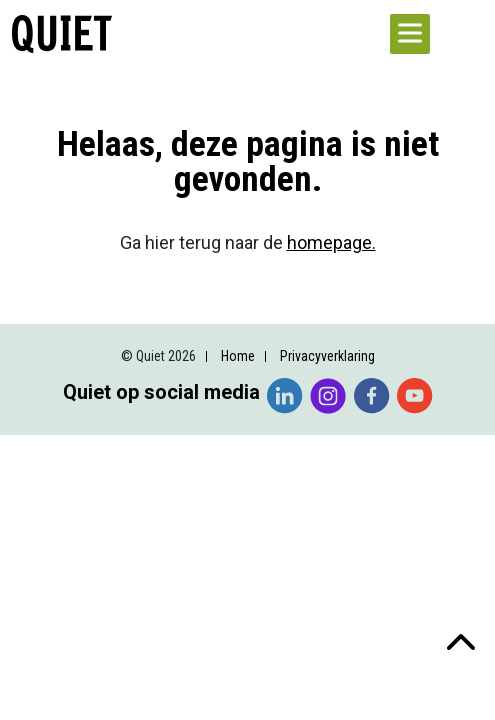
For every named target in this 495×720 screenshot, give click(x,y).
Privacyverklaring (327, 356)
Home (238, 356)
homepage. (331, 242)
